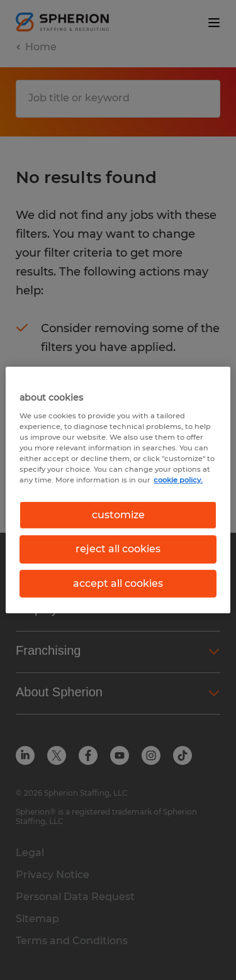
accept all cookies (118, 583)
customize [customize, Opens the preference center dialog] (118, 515)
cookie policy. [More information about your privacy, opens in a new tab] (178, 480)
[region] (118, 490)
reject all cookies (118, 549)
